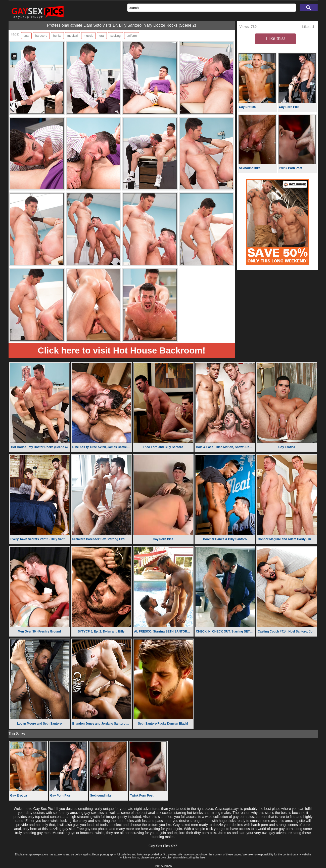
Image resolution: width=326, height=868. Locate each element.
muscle (88, 36)
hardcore (41, 36)
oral (102, 36)
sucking (115, 36)
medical (73, 36)
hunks (57, 36)
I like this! (275, 38)
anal (27, 36)
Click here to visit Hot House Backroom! (122, 350)
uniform (132, 36)
